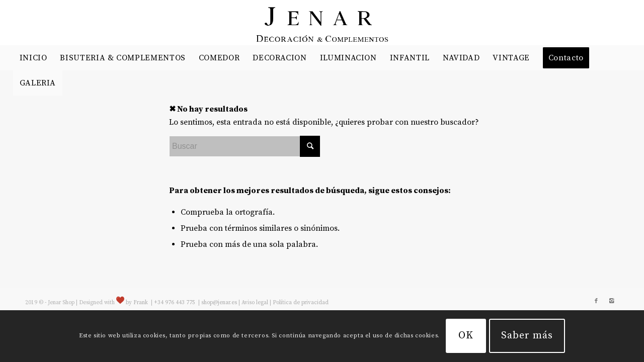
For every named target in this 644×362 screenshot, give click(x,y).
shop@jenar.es (219, 303)
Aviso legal (255, 303)
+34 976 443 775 (175, 303)
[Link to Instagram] (611, 301)
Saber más (527, 336)
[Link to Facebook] (596, 301)
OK (466, 336)
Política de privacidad (301, 303)
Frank (141, 303)
